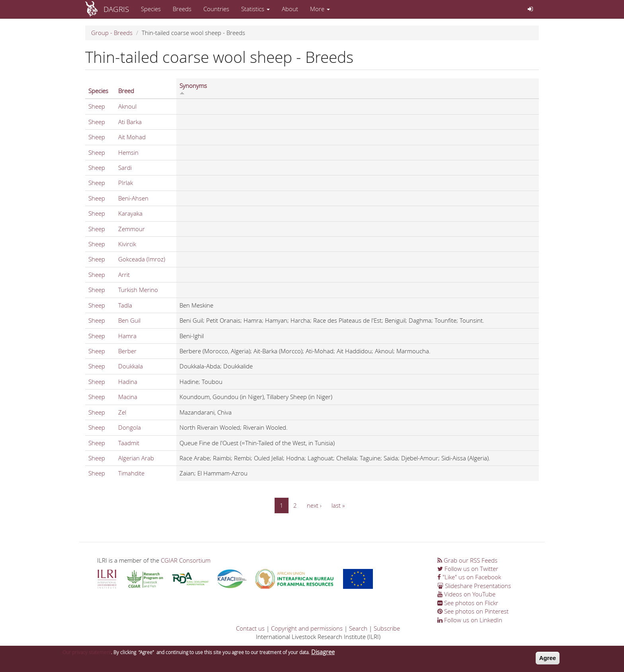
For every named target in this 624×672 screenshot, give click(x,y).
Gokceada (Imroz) (142, 259)
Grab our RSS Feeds (467, 560)
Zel (122, 412)
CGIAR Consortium (186, 560)
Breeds (182, 9)
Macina (128, 397)
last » (338, 505)
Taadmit (129, 443)
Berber (127, 351)
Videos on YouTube (466, 594)
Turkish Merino (138, 290)
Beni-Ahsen (133, 198)
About (290, 9)
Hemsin (128, 152)
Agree (548, 660)
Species (151, 9)
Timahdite (131, 473)
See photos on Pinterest (473, 611)
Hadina (128, 382)
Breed (126, 91)
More (320, 9)
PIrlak (126, 183)
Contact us (250, 628)
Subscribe (387, 628)
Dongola (130, 427)
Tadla (125, 305)
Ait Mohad (132, 137)
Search (358, 628)
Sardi (125, 168)
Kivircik (127, 244)
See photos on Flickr (468, 603)
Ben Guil (129, 320)
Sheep (97, 106)
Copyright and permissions (307, 628)
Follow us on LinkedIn (470, 620)
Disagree (323, 654)
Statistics (255, 9)
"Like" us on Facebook (469, 577)
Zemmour (132, 229)
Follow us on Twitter (468, 569)
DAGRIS (116, 9)
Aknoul (127, 106)
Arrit (124, 275)
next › (314, 505)
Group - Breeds (112, 33)
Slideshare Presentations (474, 586)
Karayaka (130, 213)
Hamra (127, 336)
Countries (216, 9)
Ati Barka (130, 122)
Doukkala (131, 366)
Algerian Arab (136, 458)
